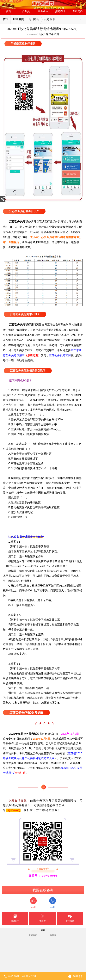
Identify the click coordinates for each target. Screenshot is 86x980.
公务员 (26, 11)
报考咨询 (60, 11)
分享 (3, 200)
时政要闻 (19, 19)
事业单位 (43, 11)
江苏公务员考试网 (48, 34)
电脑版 (53, 935)
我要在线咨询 (43, 890)
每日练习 (34, 19)
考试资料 (77, 11)
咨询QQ (77, 976)
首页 (9, 11)
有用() (33, 903)
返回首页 (33, 935)
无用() (53, 903)
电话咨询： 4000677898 (22, 976)
